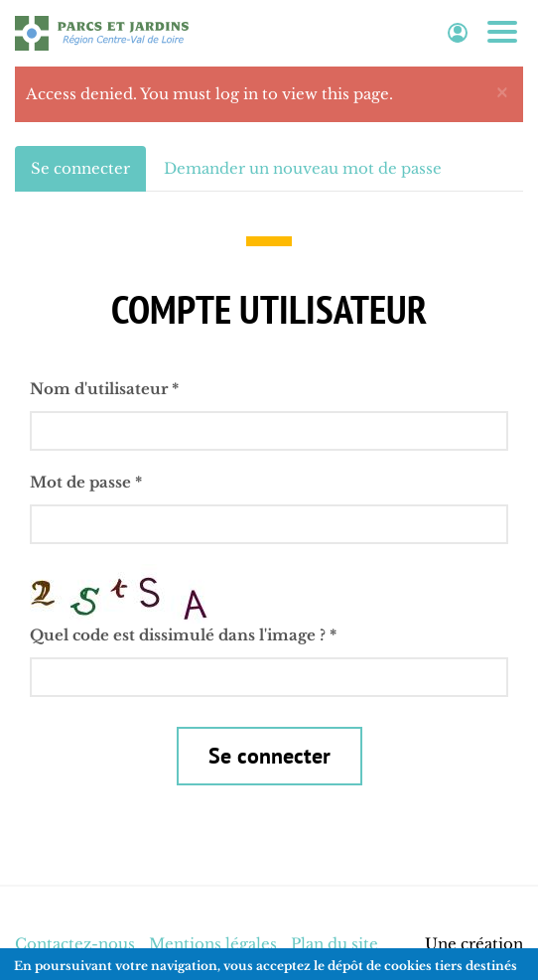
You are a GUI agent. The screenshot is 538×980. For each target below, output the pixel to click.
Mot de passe (86, 482)
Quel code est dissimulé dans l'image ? (183, 635)
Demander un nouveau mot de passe (303, 168)
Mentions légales (213, 944)
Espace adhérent (458, 33)
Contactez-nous (75, 944)
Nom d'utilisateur (104, 389)
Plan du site (335, 944)
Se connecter (88, 174)
